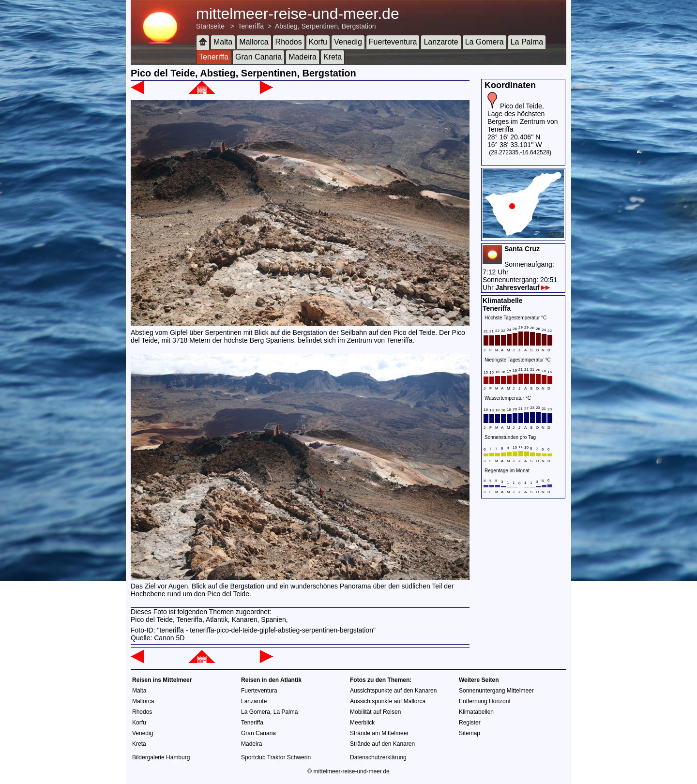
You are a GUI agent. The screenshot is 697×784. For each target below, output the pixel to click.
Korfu (318, 42)
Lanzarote (441, 42)
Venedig (348, 42)
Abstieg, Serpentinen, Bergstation (326, 26)
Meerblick (362, 723)
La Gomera (485, 42)
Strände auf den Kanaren (382, 744)
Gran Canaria (258, 57)
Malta (223, 42)
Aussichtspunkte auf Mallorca (388, 701)
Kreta (333, 57)
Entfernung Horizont (485, 701)
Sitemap (470, 733)
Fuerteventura (393, 42)
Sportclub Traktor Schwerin (276, 757)
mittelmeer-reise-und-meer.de (298, 14)
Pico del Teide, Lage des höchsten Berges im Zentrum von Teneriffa (523, 118)
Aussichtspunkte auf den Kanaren (393, 691)
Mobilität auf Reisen (375, 712)
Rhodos (289, 42)
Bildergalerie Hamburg (161, 757)
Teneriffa (251, 26)
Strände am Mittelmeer (379, 733)
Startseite (210, 26)
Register (470, 723)
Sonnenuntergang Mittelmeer (496, 691)
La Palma (527, 42)
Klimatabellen (476, 712)
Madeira (303, 57)
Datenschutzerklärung (378, 757)
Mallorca (254, 42)
